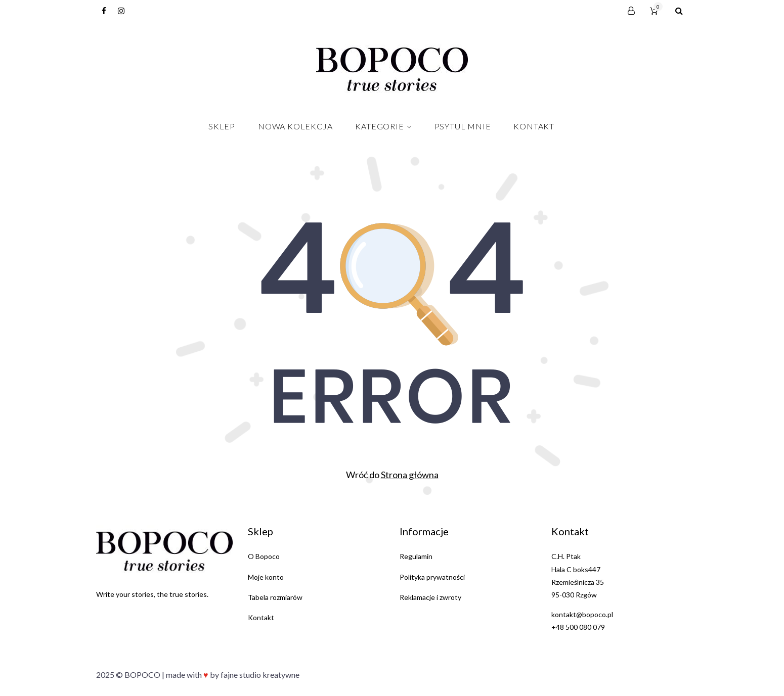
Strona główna (410, 475)
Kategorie (379, 126)
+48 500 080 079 (578, 627)
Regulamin (416, 556)
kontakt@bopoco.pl (582, 614)
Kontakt (534, 126)
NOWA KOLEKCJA (295, 126)
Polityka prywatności (432, 577)
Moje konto (266, 577)
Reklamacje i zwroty (430, 597)
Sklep (222, 126)
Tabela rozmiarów (275, 597)
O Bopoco (264, 556)
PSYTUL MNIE (463, 126)
